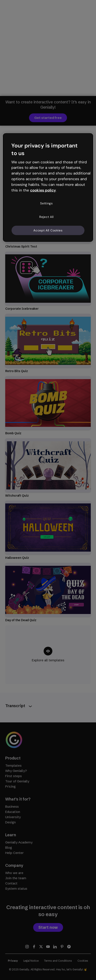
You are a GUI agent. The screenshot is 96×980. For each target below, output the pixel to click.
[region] (48, 188)
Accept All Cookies (48, 230)
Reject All (46, 217)
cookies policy (43, 190)
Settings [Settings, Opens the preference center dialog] (46, 203)
